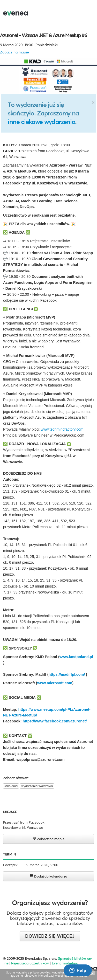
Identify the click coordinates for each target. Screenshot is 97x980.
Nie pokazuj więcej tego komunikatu (62, 976)
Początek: (11, 865)
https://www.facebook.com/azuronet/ (55, 721)
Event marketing (65, 963)
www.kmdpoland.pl (76, 657)
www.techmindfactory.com (62, 429)
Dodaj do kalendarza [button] (48, 876)
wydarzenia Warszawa (37, 786)
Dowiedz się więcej (50, 936)
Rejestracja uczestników (30, 963)
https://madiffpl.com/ (67, 674)
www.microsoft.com (55, 683)
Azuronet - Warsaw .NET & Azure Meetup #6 (43, 35)
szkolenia (11, 786)
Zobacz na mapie (14, 52)
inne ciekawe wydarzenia (41, 122)
